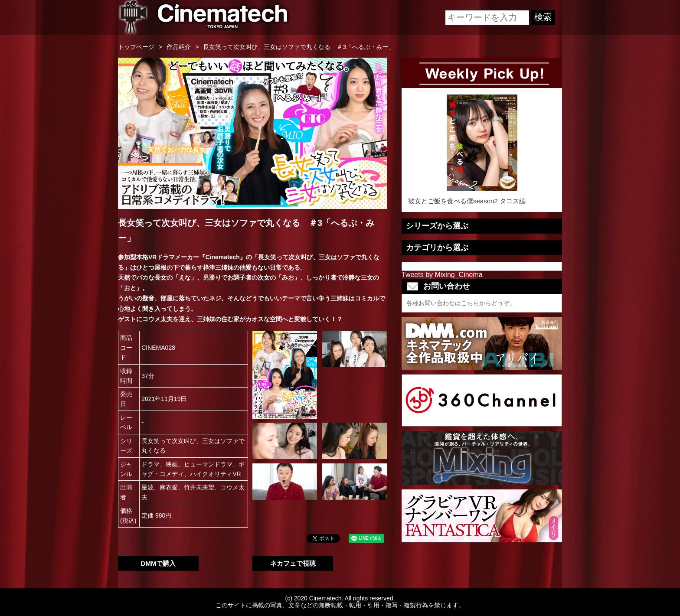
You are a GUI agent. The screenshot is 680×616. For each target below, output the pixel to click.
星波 (147, 487)
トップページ (136, 47)
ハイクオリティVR (215, 474)
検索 (543, 17)
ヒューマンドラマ (208, 464)
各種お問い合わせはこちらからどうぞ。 (461, 303)
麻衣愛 (169, 487)
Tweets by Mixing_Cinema (442, 275)
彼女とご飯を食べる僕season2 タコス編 (482, 150)
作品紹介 (179, 47)
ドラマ (150, 464)
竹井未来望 (199, 487)
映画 (172, 464)
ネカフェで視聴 (293, 563)
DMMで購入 (159, 563)
